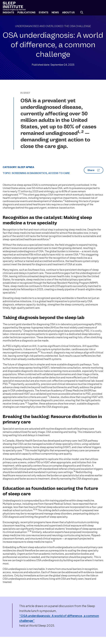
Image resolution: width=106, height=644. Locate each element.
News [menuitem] (55, 12)
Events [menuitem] (44, 12)
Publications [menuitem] (26, 12)
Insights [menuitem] (8, 12)
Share (94, 170)
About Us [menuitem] (68, 12)
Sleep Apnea (26, 167)
